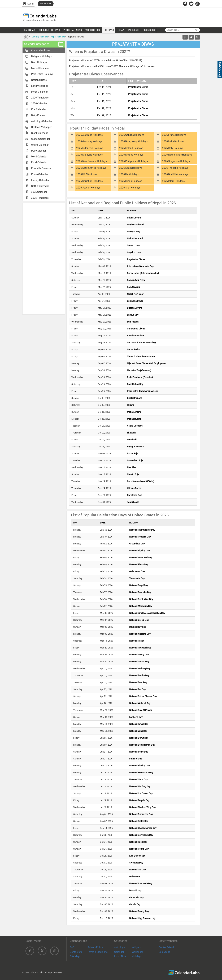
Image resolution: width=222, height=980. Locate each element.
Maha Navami (134, 419)
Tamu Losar (133, 502)
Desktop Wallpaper (41, 127)
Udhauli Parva (134, 488)
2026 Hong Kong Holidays (133, 141)
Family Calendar (40, 180)
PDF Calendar (39, 151)
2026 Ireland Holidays (131, 148)
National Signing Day (140, 551)
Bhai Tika (132, 467)
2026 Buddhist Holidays (175, 174)
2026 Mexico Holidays (131, 155)
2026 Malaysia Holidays (89, 155)
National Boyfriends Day (141, 835)
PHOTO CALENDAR (73, 30)
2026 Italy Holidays (173, 148)
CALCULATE (133, 30)
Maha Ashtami (134, 412)
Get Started (46, 4)
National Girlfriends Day (141, 814)
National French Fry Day (141, 773)
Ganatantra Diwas (136, 329)
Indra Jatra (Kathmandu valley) (142, 391)
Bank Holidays (39, 62)
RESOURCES (149, 30)
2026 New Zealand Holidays (92, 161)
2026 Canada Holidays (132, 135)
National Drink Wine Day (141, 599)
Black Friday (135, 890)
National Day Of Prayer (141, 710)
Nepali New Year (135, 294)
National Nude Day (138, 779)
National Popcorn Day (140, 537)
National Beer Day (138, 682)
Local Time (120, 956)
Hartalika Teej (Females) (139, 370)
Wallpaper (137, 952)
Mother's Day (136, 717)
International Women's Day (140, 266)
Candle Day (135, 904)
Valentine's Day (137, 578)
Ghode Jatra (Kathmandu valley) (143, 273)
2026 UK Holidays (129, 174)
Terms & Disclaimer (98, 952)
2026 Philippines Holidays (134, 161)
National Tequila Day (139, 800)
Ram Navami (133, 287)
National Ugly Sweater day (142, 918)
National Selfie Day (139, 752)
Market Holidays (40, 68)
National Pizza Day (139, 564)
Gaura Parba (133, 349)
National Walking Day (140, 669)
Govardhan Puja (135, 460)
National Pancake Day (140, 592)
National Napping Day (140, 634)
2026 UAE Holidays (87, 174)
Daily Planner (38, 115)
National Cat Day (138, 870)
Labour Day (133, 315)
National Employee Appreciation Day (147, 613)
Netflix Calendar (40, 186)
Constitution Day (135, 384)
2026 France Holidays (174, 135)
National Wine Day (138, 731)
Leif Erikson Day (137, 856)
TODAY (121, 30)
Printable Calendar (41, 168)
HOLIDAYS (109, 30)
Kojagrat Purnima (136, 447)
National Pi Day (137, 641)
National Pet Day (138, 689)
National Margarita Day (141, 606)
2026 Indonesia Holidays (90, 148)
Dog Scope (164, 952)
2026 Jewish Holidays (88, 188)
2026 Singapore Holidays (176, 161)
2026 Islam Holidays (173, 181)
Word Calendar (39, 157)
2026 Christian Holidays (89, 181)
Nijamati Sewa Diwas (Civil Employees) (146, 363)
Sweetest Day (136, 863)
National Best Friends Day (142, 745)
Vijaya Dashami (135, 426)
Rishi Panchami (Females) (140, 377)
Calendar (119, 952)
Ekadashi (132, 433)
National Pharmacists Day (142, 530)
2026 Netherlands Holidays (177, 155)
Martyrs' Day (134, 232)
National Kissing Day (140, 766)
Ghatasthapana (135, 398)
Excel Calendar (39, 162)
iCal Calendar (39, 109)
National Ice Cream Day (141, 793)
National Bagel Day (139, 585)
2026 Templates (40, 98)
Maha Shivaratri (135, 238)
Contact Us (76, 952)
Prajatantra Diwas (138, 87)
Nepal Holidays (58, 37)
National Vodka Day (139, 849)
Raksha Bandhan (135, 336)
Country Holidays (40, 37)
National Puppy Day (139, 655)
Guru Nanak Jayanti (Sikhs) (141, 481)
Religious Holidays (41, 56)
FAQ (72, 947)
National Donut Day (139, 738)
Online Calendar (40, 145)
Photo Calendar (40, 174)
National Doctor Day (139, 662)
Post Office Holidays (42, 74)
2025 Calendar (39, 192)
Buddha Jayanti (135, 308)
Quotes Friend (166, 947)
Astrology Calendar (42, 121)
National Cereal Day (139, 620)
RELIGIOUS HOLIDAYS (49, 30)
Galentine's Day (137, 571)
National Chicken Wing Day (143, 807)
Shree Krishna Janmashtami (141, 356)
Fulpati (130, 405)
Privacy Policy (95, 947)
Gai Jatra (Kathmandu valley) (141, 343)
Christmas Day (134, 495)
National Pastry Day (139, 911)
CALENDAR (30, 30)
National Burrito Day (139, 675)
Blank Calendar (40, 133)
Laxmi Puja (132, 454)
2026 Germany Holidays (89, 141)
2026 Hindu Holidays (131, 181)
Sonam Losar (134, 245)
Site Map (75, 956)
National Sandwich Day (141, 884)
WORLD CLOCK (93, 30)
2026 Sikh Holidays (130, 188)
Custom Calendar (41, 139)
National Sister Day (139, 821)
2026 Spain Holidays (131, 168)
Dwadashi (132, 440)
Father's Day (136, 759)
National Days (39, 80)
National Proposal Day (140, 648)
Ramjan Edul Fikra (136, 280)
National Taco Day (138, 842)
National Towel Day (139, 724)
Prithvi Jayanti (134, 218)
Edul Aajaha (133, 322)
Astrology (119, 947)
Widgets (136, 947)
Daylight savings (138, 627)
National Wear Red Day (141, 558)
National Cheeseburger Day (143, 828)
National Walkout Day (140, 703)
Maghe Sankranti (135, 225)
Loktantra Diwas (135, 301)
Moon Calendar (40, 92)
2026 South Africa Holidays (91, 168)
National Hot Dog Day (140, 786)
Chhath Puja (133, 474)
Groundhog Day (137, 544)
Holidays (137, 956)
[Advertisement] (44, 258)
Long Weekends (40, 86)
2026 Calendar (39, 104)
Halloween (134, 877)
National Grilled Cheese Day (143, 696)
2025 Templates (40, 198)
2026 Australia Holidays (89, 135)
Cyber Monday (136, 897)
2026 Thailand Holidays (175, 168)
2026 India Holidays (173, 141)
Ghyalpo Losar (134, 252)
